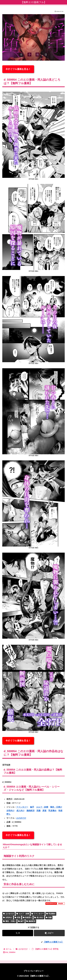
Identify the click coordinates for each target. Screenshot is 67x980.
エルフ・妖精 (42, 807)
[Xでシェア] (18, 933)
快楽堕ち (27, 918)
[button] (49, 933)
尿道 (44, 811)
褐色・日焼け (56, 807)
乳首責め (52, 811)
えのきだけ (21, 818)
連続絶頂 (30, 811)
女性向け (10, 811)
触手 (32, 807)
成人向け (20, 811)
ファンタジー (22, 807)
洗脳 (38, 811)
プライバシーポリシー (34, 971)
